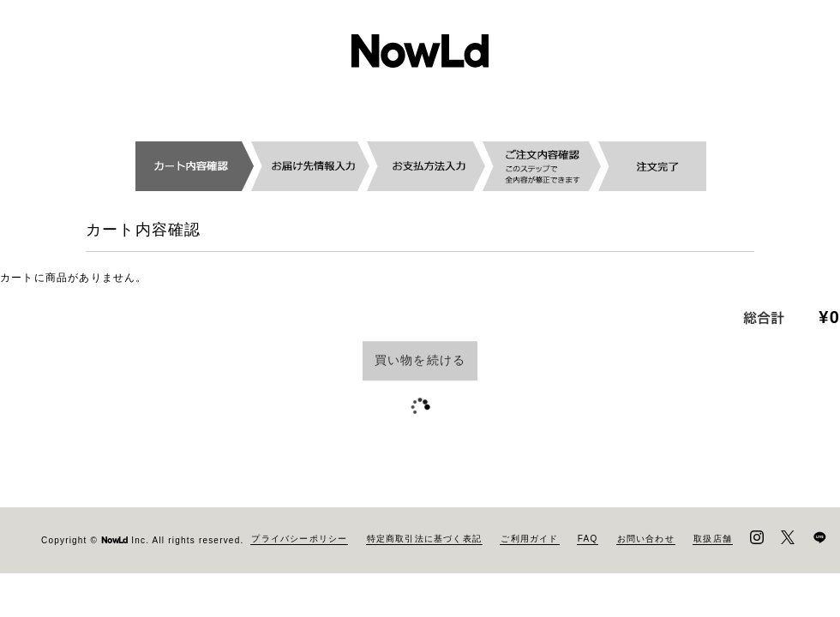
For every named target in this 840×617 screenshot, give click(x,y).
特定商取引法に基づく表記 (424, 539)
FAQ (588, 539)
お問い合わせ (646, 539)
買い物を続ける (420, 360)
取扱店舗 (713, 539)
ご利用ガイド (529, 539)
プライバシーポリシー (299, 539)
